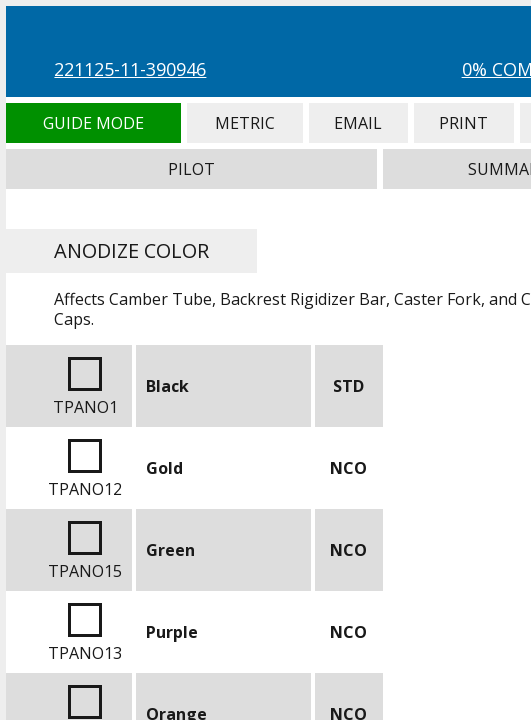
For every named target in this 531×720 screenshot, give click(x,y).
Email (358, 123)
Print (464, 123)
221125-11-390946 (130, 69)
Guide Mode (93, 123)
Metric (245, 123)
